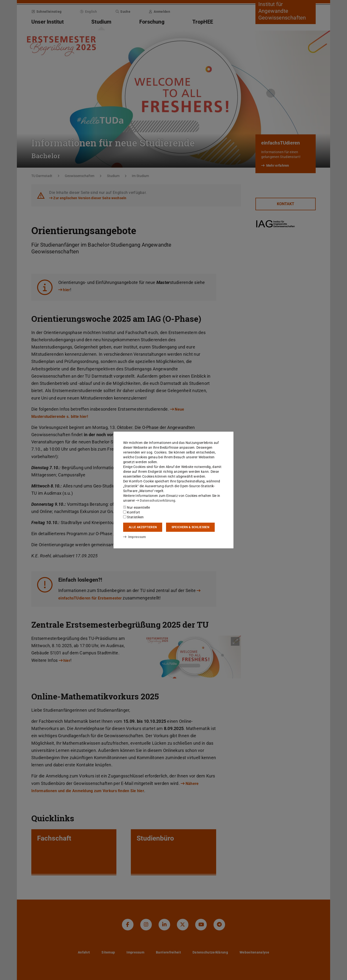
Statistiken (133, 517)
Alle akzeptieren (143, 527)
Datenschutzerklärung (155, 500)
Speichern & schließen (190, 527)
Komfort (132, 512)
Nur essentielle (137, 507)
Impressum (135, 537)
